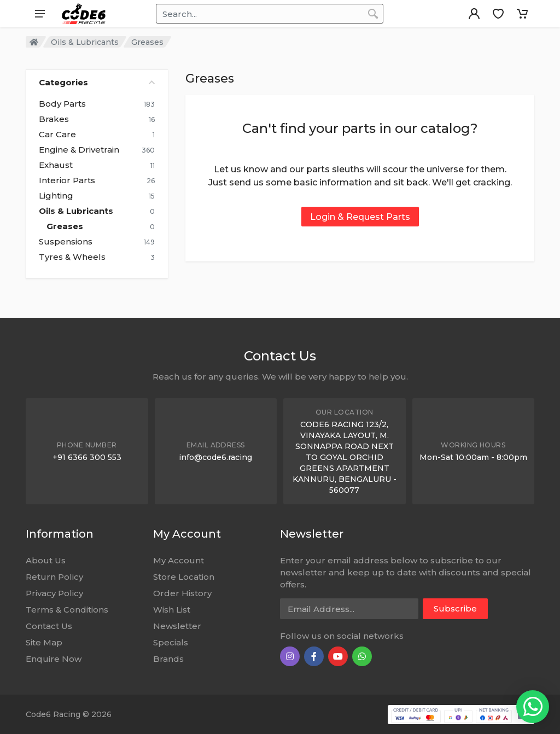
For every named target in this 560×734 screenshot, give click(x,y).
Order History (182, 593)
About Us (46, 560)
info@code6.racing (215, 457)
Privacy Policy (54, 593)
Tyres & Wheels (72, 257)
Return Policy (54, 577)
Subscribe (455, 608)
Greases (65, 226)
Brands (168, 659)
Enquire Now (54, 659)
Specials (171, 642)
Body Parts (62, 104)
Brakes (54, 119)
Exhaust (56, 165)
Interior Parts (67, 180)
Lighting (56, 196)
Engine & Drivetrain (79, 150)
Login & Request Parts (360, 217)
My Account (179, 560)
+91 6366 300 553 (87, 457)
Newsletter (177, 626)
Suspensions (66, 242)
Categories (97, 82)
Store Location (184, 577)
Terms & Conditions (67, 610)
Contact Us (49, 626)
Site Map (44, 642)
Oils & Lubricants (85, 42)
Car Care (57, 135)
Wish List (172, 610)
